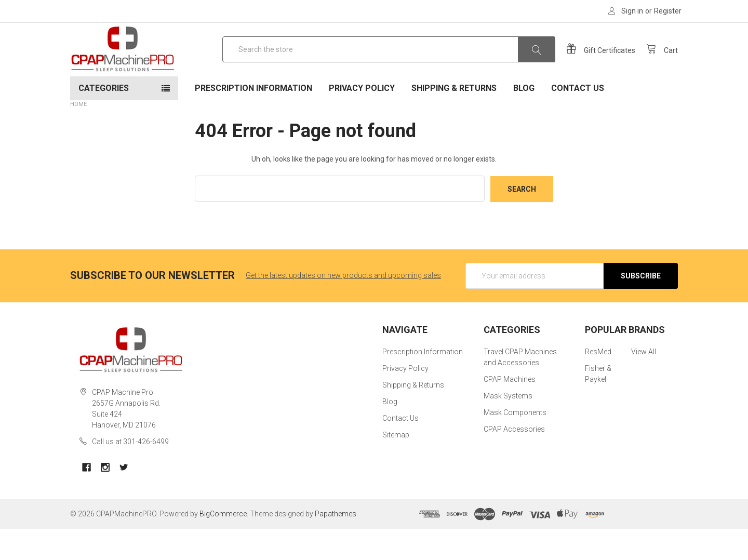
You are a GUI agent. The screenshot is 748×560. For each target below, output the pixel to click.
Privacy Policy (362, 120)
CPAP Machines (510, 411)
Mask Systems (508, 428)
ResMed (598, 383)
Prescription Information (253, 120)
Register (668, 11)
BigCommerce (223, 545)
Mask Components (515, 444)
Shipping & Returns (454, 120)
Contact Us (578, 120)
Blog (524, 120)
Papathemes (336, 545)
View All (644, 383)
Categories (104, 120)
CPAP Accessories (514, 461)
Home (78, 136)
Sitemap (396, 466)
